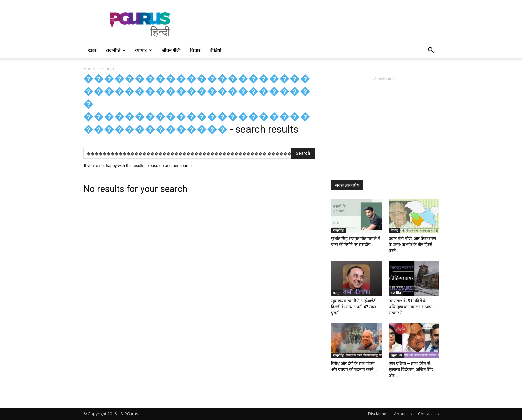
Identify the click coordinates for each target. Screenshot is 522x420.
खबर (92, 50)
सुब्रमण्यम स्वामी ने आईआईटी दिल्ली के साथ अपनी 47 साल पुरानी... (354, 307)
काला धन (396, 355)
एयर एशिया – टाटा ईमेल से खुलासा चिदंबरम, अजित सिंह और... (411, 370)
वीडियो (216, 50)
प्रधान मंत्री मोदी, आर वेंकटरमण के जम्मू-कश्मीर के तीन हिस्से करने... (412, 245)
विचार (195, 50)
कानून (337, 293)
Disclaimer (378, 414)
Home (89, 68)
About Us (403, 414)
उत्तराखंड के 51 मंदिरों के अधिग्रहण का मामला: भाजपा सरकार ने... (410, 307)
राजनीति (116, 50)
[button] (431, 51)
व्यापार (144, 50)
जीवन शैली (171, 50)
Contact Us (428, 414)
